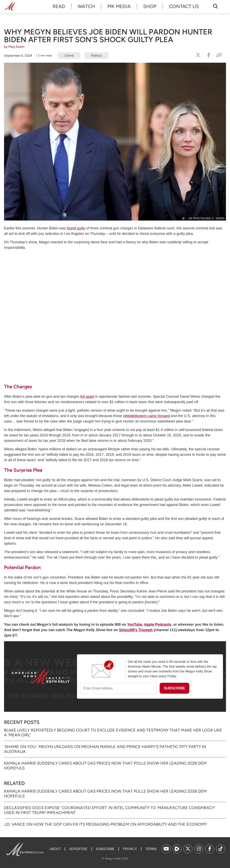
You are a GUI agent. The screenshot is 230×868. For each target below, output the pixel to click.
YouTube (135, 624)
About (55, 849)
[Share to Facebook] (209, 55)
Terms (151, 849)
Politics (97, 56)
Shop (150, 6)
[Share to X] (198, 55)
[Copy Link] (219, 55)
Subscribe (105, 849)
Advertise (78, 849)
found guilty (76, 228)
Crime (69, 56)
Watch (86, 6)
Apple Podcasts (158, 624)
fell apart (87, 397)
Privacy (130, 849)
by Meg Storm (14, 47)
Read (59, 6)
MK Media (119, 6)
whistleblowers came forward (146, 416)
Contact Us (184, 6)
